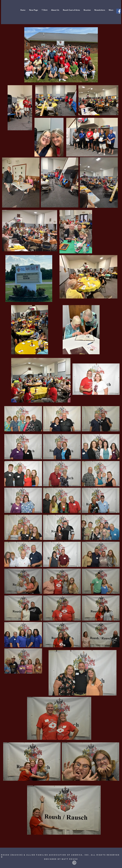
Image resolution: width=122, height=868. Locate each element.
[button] (87, 10)
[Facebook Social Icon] (119, 11)
